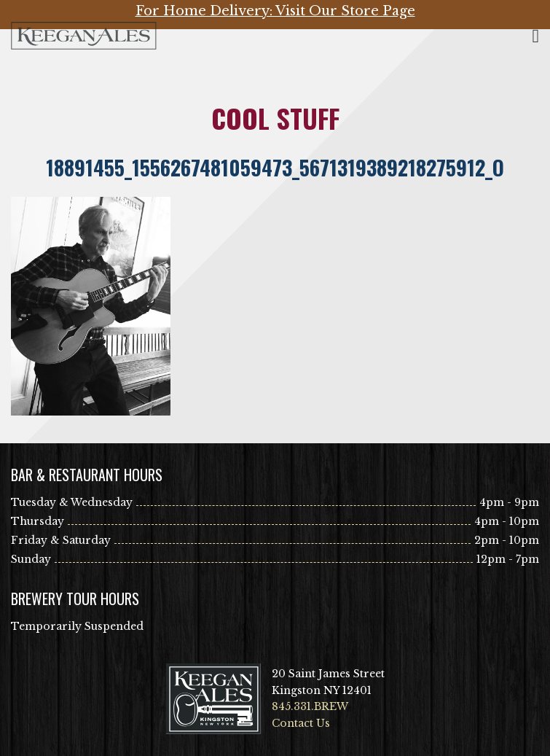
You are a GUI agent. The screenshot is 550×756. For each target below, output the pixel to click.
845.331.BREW (310, 706)
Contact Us (301, 723)
